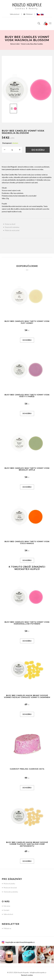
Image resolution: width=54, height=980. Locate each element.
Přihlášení (28, 14)
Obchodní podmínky (11, 892)
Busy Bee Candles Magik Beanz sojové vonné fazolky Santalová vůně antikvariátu (27, 844)
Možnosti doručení (10, 888)
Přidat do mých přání (12, 230)
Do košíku (38, 150)
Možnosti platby (9, 884)
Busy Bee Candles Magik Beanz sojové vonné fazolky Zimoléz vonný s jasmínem (27, 696)
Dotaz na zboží (10, 224)
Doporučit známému (12, 227)
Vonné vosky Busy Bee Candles (32, 44)
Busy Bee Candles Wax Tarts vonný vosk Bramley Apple (27, 469)
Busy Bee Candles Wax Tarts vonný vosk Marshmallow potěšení (27, 623)
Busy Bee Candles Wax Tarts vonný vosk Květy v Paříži (27, 396)
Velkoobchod (15, 14)
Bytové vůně (15, 44)
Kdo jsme (7, 906)
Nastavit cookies (27, 975)
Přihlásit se (7, 928)
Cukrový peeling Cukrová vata (27, 769)
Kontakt (6, 910)
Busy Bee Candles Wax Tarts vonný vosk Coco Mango (27, 542)
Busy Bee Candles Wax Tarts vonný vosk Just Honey (27, 322)
